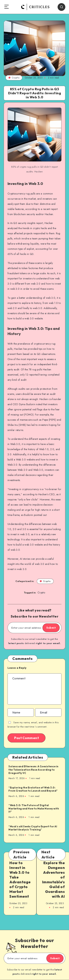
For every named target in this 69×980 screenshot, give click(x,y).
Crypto (14, 78)
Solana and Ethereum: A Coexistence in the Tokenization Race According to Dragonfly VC (33, 770)
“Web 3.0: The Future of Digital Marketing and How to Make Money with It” (34, 808)
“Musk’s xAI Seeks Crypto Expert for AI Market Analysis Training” (33, 828)
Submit (51, 628)
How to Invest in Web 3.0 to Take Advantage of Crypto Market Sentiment (20, 880)
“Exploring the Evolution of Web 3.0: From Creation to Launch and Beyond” (33, 789)
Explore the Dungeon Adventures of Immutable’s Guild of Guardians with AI (54, 880)
